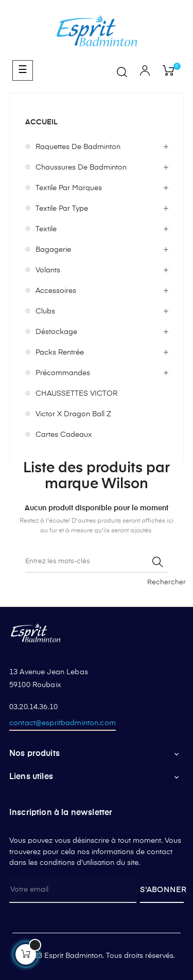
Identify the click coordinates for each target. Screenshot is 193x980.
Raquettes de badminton (78, 147)
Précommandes (63, 373)
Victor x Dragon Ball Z (73, 414)
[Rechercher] (97, 562)
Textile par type (62, 209)
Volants (48, 270)
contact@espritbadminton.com (63, 723)
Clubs (45, 311)
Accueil (41, 122)
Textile (46, 229)
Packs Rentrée (60, 353)
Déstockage (56, 332)
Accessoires (56, 291)
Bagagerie (53, 250)
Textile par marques (69, 188)
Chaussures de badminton (81, 168)
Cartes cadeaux (64, 435)
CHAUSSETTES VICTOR (76, 394)
